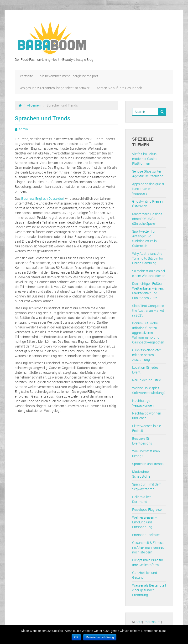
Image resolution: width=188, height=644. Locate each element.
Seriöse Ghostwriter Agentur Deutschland (148, 174)
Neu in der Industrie (146, 380)
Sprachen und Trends (148, 464)
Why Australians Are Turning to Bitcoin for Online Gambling (148, 258)
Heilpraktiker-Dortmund (142, 499)
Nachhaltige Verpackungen (143, 403)
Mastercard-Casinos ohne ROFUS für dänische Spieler (147, 219)
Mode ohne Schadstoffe (141, 474)
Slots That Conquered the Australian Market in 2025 (148, 310)
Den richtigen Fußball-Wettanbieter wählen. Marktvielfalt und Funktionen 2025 (148, 291)
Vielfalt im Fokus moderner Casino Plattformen (145, 159)
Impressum (152, 622)
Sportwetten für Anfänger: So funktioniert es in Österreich (144, 238)
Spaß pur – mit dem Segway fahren (147, 487)
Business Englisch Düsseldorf (43, 198)
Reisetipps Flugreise (147, 509)
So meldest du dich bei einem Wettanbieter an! (149, 273)
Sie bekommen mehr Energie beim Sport (69, 76)
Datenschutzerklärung (100, 637)
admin (23, 129)
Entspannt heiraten (146, 535)
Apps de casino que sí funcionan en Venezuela (148, 189)
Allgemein (34, 105)
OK (76, 637)
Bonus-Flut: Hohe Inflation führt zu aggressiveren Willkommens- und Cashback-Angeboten (148, 333)
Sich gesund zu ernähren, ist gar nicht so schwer (54, 88)
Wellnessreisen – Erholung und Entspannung (145, 522)
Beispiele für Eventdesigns (142, 441)
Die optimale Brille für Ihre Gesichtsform (148, 562)
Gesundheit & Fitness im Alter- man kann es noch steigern (148, 547)
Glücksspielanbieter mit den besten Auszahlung (147, 355)
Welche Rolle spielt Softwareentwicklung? (149, 390)
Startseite (26, 76)
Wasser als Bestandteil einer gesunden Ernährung (149, 590)
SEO (138, 622)
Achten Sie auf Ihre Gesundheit (119, 88)
